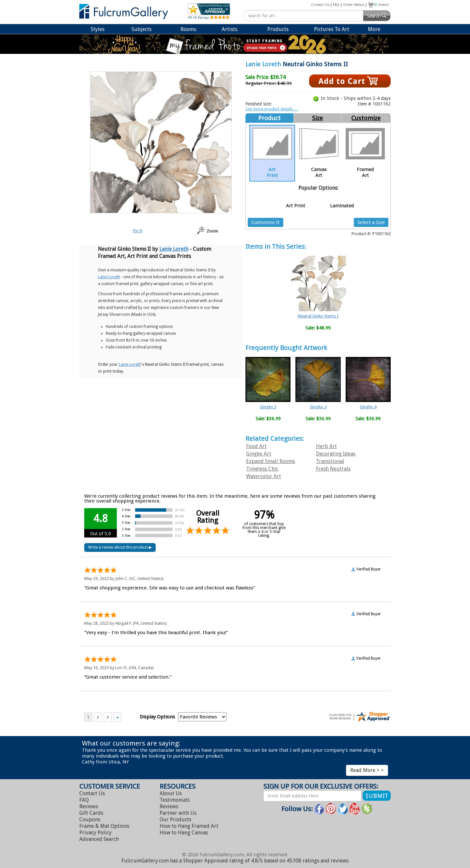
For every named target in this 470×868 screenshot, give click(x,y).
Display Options (157, 717)
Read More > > (367, 770)
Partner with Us (178, 813)
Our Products (175, 820)
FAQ (336, 5)
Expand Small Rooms (271, 461)
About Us (171, 793)
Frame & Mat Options (104, 826)
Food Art (256, 446)
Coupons (90, 820)
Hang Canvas (184, 833)
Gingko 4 (368, 407)
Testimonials (175, 800)
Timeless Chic (262, 469)
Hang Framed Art (189, 826)
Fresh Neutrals (333, 469)
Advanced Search (99, 839)
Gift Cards (91, 813)
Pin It (138, 231)
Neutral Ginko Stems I (318, 316)
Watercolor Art (264, 476)
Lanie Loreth (263, 64)
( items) (382, 5)
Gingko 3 (268, 407)
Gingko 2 (318, 407)
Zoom (212, 231)
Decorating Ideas (336, 454)
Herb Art (326, 446)
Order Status (354, 5)
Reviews (89, 806)
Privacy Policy (95, 833)
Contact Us (320, 5)
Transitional (330, 461)
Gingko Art (259, 454)
